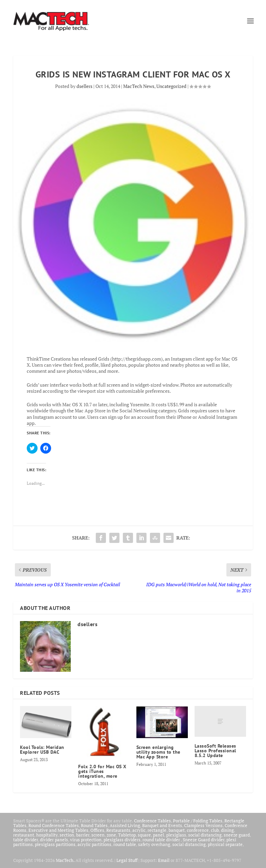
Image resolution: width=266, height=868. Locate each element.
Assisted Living (125, 825)
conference (198, 830)
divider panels (54, 840)
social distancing (205, 835)
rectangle (157, 830)
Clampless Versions (203, 825)
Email (164, 860)
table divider (26, 840)
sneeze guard (237, 835)
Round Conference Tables (54, 825)
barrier (83, 835)
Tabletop (127, 835)
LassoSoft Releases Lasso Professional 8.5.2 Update (215, 751)
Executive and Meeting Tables (58, 830)
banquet (177, 830)
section (67, 835)
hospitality (47, 835)
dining (227, 830)
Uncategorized (171, 86)
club (215, 830)
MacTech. (65, 860)
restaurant (24, 835)
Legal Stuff (127, 860)
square (144, 835)
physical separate (225, 844)
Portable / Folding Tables (198, 821)
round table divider (162, 840)
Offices (97, 830)
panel (159, 835)
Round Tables (94, 825)
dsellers (84, 86)
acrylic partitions (94, 844)
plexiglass (176, 835)
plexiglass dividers (122, 840)
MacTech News (139, 86)
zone (111, 835)
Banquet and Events (162, 825)
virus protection (86, 840)
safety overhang (154, 844)
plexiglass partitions (55, 844)
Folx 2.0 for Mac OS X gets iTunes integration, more (102, 771)
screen (98, 835)
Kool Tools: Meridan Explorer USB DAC (42, 750)
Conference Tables (152, 821)
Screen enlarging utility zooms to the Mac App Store (158, 752)
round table (125, 844)
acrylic (139, 830)
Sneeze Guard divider (204, 840)
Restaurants (118, 830)
